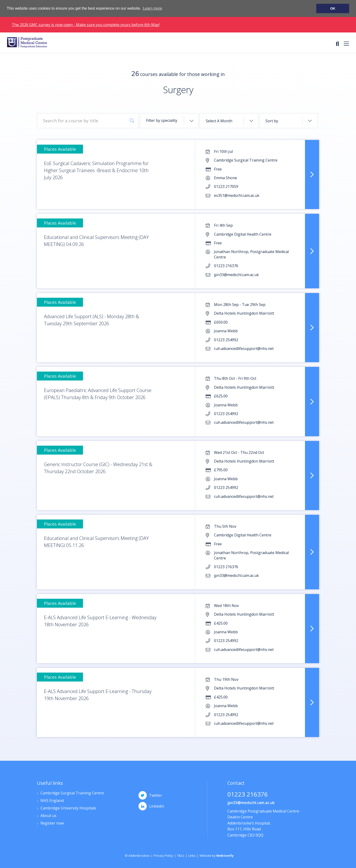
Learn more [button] (152, 8)
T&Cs (181, 856)
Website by (217, 856)
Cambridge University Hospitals (68, 808)
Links (192, 856)
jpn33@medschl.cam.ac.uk (251, 803)
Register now (52, 823)
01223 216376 (248, 795)
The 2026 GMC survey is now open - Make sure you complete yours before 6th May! (86, 25)
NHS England (52, 801)
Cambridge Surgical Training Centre (72, 793)
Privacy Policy (163, 856)
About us (48, 816)
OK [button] (333, 8)
